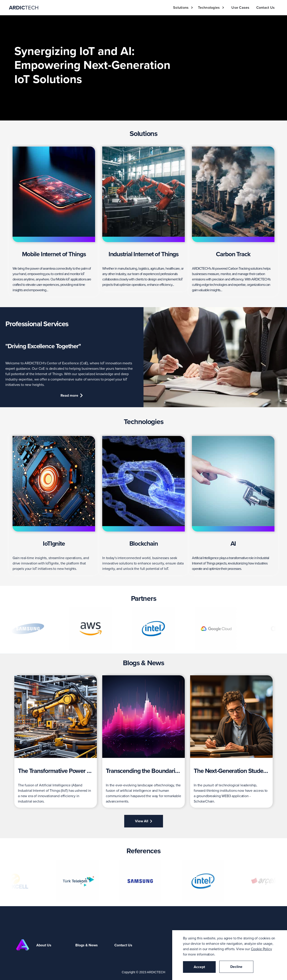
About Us (44, 945)
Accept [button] (199, 967)
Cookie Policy (261, 949)
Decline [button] (236, 967)
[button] (184, 8)
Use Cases (240, 8)
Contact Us (266, 8)
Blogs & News (87, 945)
